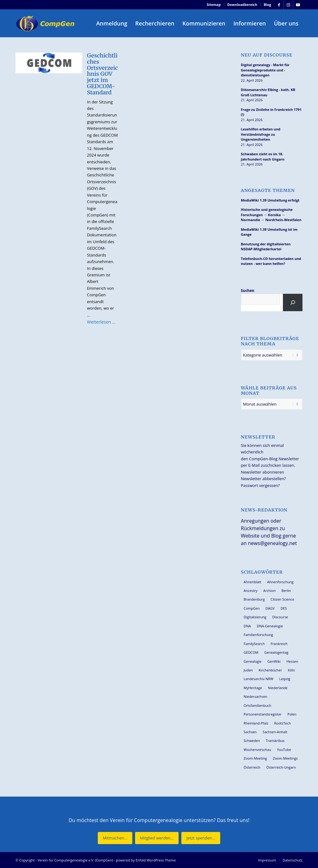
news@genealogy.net (272, 543)
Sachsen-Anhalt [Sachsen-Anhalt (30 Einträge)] (275, 732)
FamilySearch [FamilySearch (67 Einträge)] (254, 644)
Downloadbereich (242, 5)
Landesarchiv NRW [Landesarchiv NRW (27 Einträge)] (259, 679)
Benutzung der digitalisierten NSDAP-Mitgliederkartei (266, 247)
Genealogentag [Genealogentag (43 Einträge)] (276, 652)
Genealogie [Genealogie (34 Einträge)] (253, 661)
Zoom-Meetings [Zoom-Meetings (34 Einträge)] (285, 758)
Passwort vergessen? (260, 485)
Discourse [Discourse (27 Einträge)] (280, 617)
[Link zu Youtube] (298, 5)
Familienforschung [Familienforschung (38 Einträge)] (259, 635)
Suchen (248, 291)
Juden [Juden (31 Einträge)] (248, 670)
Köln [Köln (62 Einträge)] (291, 670)
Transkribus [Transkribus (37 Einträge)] (275, 741)
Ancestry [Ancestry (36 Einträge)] (251, 591)
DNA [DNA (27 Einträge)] (247, 626)
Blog (267, 5)
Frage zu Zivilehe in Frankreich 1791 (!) (271, 112)
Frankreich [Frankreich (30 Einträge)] (279, 644)
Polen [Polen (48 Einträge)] (292, 714)
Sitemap (214, 5)
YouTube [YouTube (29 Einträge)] (284, 750)
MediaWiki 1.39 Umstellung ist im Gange (269, 232)
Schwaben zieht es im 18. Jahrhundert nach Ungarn (263, 157)
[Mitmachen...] (115, 838)
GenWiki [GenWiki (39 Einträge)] (274, 661)
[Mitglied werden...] (157, 838)
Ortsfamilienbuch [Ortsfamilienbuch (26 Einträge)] (258, 705)
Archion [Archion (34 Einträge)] (270, 591)
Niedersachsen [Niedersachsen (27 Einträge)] (256, 696)
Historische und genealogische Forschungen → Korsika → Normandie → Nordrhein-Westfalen (271, 215)
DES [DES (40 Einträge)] (284, 608)
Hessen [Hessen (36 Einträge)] (292, 661)
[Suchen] (293, 302)
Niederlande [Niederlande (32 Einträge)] (278, 688)
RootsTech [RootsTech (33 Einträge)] (282, 723)
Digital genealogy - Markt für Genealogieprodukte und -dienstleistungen (265, 70)
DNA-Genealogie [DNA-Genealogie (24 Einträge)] (270, 626)
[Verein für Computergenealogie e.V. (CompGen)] (46, 23)
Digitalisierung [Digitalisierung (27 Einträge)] (255, 617)
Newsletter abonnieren (263, 472)
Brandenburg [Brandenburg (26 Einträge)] (254, 599)
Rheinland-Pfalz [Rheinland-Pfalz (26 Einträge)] (256, 723)
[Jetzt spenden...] (201, 838)
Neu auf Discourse (267, 55)
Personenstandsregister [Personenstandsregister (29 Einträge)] (263, 714)
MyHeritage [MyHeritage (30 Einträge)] (253, 688)
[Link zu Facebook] (279, 5)
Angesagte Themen (268, 191)
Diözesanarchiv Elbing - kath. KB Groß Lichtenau (268, 92)
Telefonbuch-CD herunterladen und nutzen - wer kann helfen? (271, 261)
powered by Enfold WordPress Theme (146, 860)
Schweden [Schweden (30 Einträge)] (252, 741)
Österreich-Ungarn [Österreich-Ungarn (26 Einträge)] (281, 767)
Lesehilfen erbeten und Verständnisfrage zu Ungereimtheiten (261, 134)
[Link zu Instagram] (288, 5)
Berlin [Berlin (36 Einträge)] (286, 591)
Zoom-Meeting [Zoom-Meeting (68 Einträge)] (255, 758)
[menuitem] (214, 5)
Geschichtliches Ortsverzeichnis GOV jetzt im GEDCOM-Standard (102, 74)
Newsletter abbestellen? (263, 479)
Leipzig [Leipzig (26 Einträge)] (285, 679)
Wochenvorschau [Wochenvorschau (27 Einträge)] (257, 750)
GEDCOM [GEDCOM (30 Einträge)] (251, 652)
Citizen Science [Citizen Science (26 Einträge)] (283, 599)
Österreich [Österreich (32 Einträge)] (252, 767)
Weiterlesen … (101, 322)
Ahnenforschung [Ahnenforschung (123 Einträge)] (280, 582)
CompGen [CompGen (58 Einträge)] (252, 608)
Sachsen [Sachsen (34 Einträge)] (250, 732)
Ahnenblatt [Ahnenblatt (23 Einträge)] (253, 582)
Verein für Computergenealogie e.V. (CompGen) (75, 860)
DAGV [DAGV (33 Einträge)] (270, 608)
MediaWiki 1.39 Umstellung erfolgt (270, 200)
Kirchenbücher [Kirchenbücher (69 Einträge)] (270, 670)
